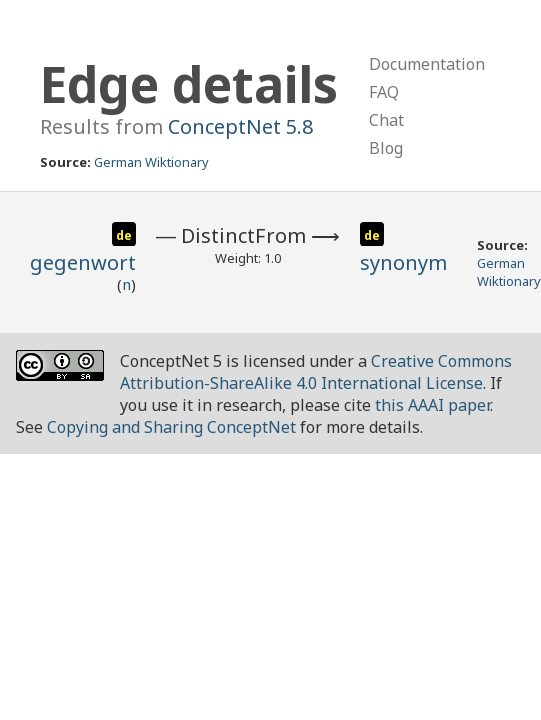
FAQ (384, 92)
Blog (386, 148)
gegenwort (83, 262)
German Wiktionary (151, 162)
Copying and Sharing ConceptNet (171, 427)
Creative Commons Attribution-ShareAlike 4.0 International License (316, 372)
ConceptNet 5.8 (240, 126)
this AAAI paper (432, 405)
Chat (386, 120)
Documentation (427, 64)
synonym (403, 262)
